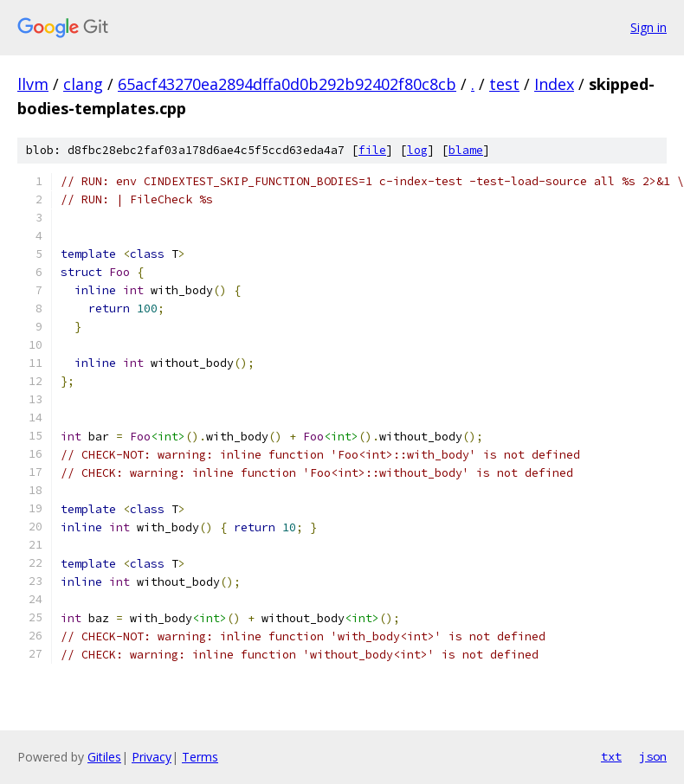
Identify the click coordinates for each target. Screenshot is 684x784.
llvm (33, 84)
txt (611, 756)
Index (554, 84)
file (372, 150)
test (504, 84)
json (653, 756)
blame (466, 150)
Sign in (649, 27)
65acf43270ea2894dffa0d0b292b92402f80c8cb (287, 84)
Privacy (152, 757)
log (417, 150)
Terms (200, 757)
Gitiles (104, 757)
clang (83, 84)
